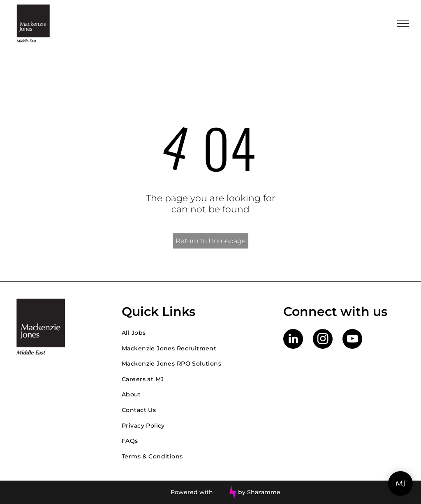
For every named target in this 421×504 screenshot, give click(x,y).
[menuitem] (194, 333)
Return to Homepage (211, 241)
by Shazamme (259, 492)
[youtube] (352, 340)
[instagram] (323, 340)
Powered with (192, 492)
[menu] (403, 23)
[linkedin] (293, 340)
